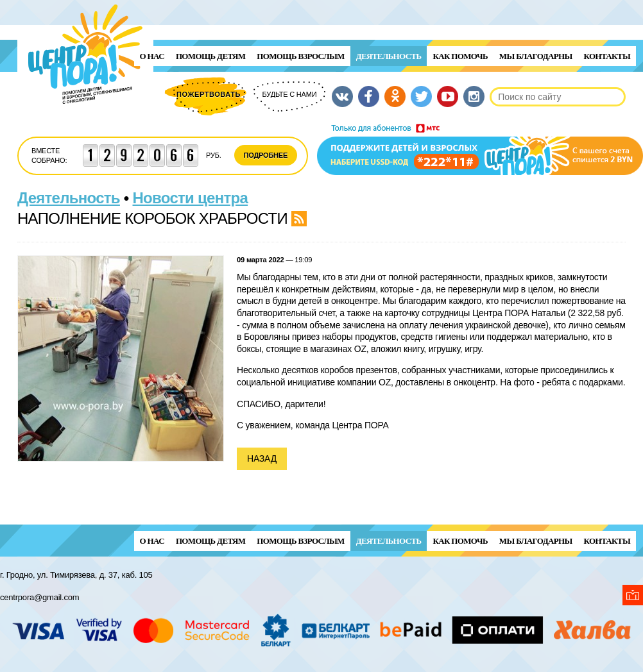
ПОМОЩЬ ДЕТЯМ (210, 56)
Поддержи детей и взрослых (480, 149)
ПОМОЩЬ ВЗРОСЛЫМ (300, 56)
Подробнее (266, 155)
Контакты (607, 56)
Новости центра (191, 198)
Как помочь (460, 56)
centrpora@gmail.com (39, 597)
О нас (152, 56)
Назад (262, 458)
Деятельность (389, 56)
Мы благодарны (536, 56)
